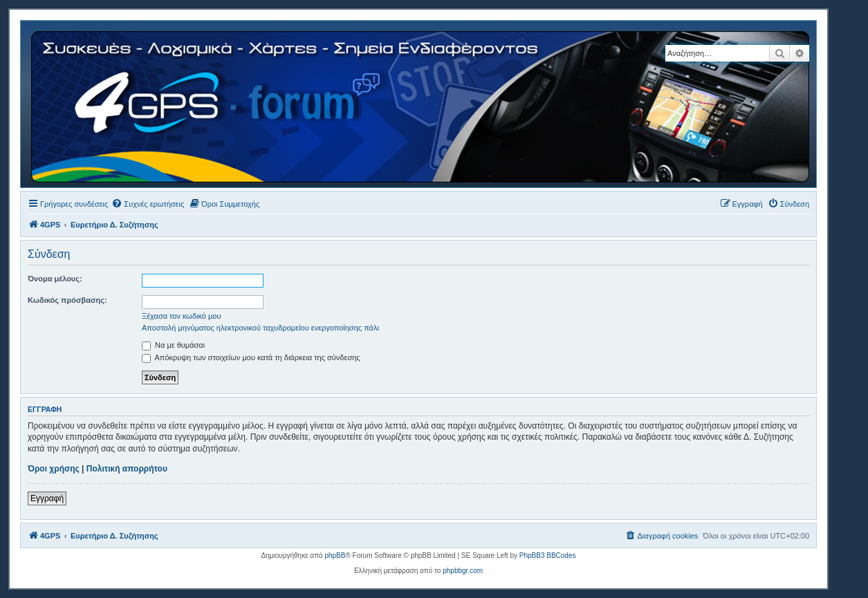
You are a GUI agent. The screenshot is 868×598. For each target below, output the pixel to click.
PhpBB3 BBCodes (548, 555)
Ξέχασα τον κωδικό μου (182, 316)
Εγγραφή (47, 498)
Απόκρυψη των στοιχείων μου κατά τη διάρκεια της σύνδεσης (251, 357)
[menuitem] (148, 204)
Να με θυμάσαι (173, 345)
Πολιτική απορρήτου (127, 469)
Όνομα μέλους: (55, 279)
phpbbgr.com (463, 571)
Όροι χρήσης (54, 469)
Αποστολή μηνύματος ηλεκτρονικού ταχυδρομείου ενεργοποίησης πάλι (260, 328)
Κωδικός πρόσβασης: (67, 300)
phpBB (335, 555)
